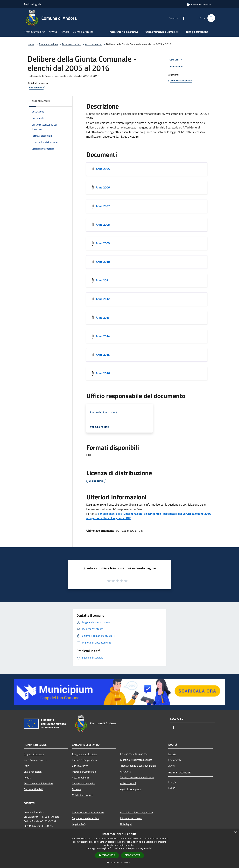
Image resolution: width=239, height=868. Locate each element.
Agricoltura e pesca (131, 789)
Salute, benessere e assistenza (137, 777)
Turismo (76, 789)
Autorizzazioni (128, 783)
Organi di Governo (34, 754)
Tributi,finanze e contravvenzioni (138, 766)
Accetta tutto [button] (107, 855)
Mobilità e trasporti (83, 795)
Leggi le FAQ (79, 824)
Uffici (27, 766)
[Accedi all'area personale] (199, 4)
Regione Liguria (32, 4)
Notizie (172, 754)
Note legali (126, 824)
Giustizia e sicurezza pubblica (136, 760)
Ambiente (126, 771)
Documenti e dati (72, 44)
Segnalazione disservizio (85, 818)
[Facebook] (182, 18)
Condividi (176, 60)
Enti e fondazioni (33, 772)
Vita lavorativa (80, 766)
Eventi (172, 788)
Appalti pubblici (80, 778)
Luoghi (172, 782)
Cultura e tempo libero (84, 760)
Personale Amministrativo (38, 783)
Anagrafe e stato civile (84, 754)
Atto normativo (94, 44)
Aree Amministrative (35, 760)
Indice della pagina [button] (41, 101)
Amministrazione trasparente (136, 812)
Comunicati (175, 760)
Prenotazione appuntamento (88, 812)
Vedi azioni (177, 67)
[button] (119, 862)
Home (31, 44)
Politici (28, 778)
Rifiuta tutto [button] (133, 855)
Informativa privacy (131, 818)
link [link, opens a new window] (151, 848)
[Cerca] (211, 18)
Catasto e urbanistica (84, 783)
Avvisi (172, 766)
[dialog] (119, 849)
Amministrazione (48, 44)
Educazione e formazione (134, 754)
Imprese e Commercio (84, 772)
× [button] (235, 833)
